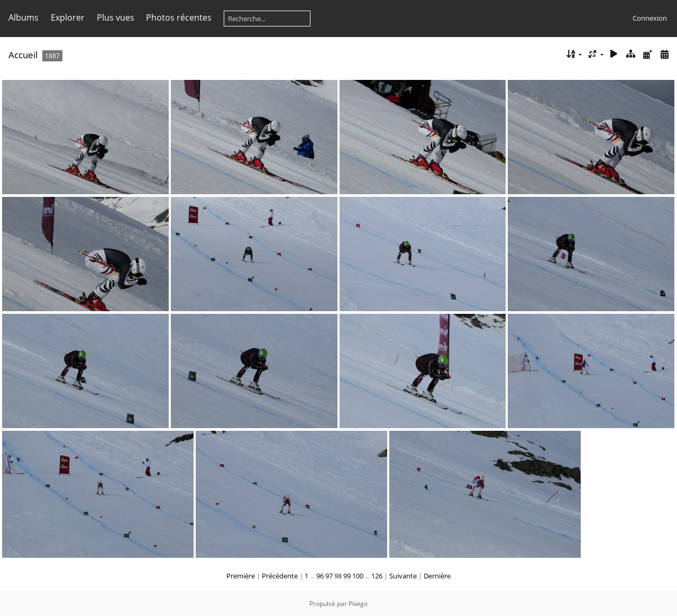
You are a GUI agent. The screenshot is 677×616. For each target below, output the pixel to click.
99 (347, 576)
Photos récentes (179, 17)
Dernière (437, 576)
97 (329, 576)
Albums (24, 17)
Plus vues (116, 17)
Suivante (403, 576)
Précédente (280, 576)
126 (377, 576)
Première (241, 576)
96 (320, 576)
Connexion (650, 18)
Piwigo (358, 604)
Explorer (68, 17)
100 (358, 576)
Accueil (23, 55)
